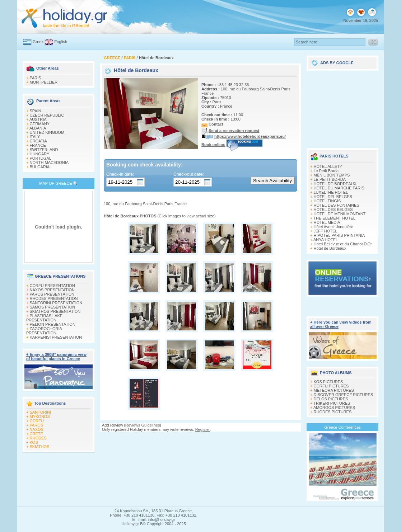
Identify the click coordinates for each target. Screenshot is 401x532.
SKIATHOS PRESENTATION (55, 311)
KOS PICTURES (328, 382)
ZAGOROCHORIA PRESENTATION (44, 331)
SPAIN (36, 111)
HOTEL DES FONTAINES (337, 205)
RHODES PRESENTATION (54, 298)
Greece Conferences (342, 427)
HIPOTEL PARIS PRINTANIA (339, 235)
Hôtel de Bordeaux (330, 248)
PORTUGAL (41, 158)
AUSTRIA (38, 119)
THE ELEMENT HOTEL (334, 218)
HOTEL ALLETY (328, 166)
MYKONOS (40, 416)
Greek (38, 42)
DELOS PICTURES (331, 399)
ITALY (35, 137)
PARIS (36, 78)
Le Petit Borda (326, 171)
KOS (34, 442)
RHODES (38, 438)
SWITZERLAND (44, 150)
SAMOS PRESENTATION (53, 307)
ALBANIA (38, 128)
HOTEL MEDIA (327, 222)
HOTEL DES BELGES (333, 209)
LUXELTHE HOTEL (331, 192)
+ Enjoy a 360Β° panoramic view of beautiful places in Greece (56, 357)
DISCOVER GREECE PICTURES (344, 395)
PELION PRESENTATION (53, 324)
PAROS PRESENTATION (52, 294)
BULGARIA (40, 167)
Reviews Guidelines (143, 425)
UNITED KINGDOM (47, 132)
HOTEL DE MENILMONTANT (340, 214)
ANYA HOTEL (326, 240)
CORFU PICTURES (331, 386)
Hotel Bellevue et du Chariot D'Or (343, 244)
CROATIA (38, 141)
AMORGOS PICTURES (334, 408)
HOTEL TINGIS (327, 201)
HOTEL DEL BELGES (333, 197)
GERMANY (40, 124)
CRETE (36, 434)
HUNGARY (40, 154)
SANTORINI (41, 412)
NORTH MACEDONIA (49, 163)
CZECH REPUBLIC (47, 115)
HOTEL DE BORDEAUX (335, 184)
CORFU (37, 421)
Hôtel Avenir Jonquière (334, 227)
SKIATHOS (40, 447)
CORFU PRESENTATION (52, 286)
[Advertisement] (342, 107)
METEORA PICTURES (334, 390)
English (61, 42)
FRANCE (38, 145)
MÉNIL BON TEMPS (332, 175)
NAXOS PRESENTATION (52, 290)
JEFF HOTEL (326, 231)
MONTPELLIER (44, 82)
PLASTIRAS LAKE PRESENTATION (44, 318)
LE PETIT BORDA (330, 179)
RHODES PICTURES (333, 412)
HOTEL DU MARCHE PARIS (339, 188)
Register (202, 429)
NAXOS (37, 429)
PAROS (37, 425)
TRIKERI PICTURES (332, 403)
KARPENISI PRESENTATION (56, 337)
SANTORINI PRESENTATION (56, 303)
